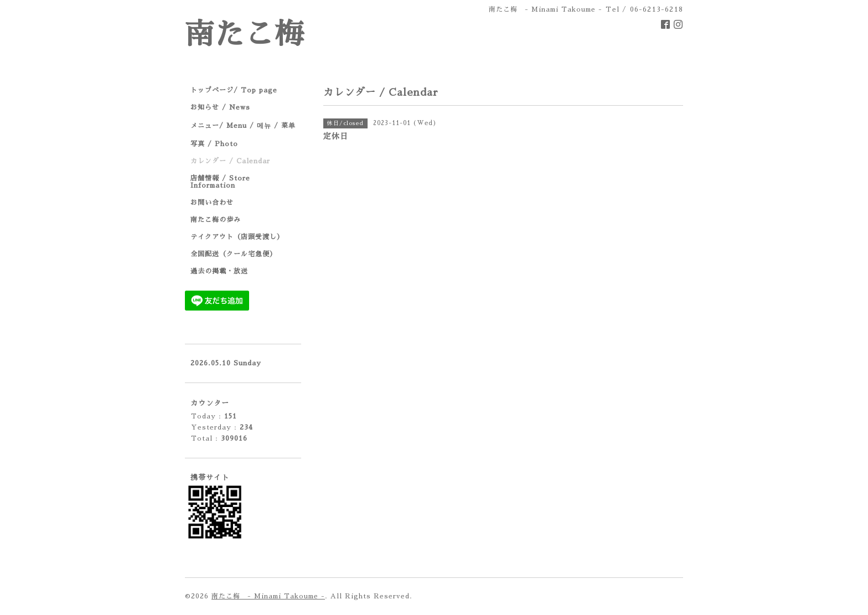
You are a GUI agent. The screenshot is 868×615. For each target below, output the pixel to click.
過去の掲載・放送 (219, 271)
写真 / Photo (214, 144)
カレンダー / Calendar (230, 161)
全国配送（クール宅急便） (234, 254)
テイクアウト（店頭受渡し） (237, 237)
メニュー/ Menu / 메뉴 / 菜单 (243, 126)
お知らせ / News (220, 107)
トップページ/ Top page (234, 90)
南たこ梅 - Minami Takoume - (268, 596)
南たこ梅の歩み (216, 220)
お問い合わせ (212, 203)
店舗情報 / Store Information (220, 182)
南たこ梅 (245, 35)
